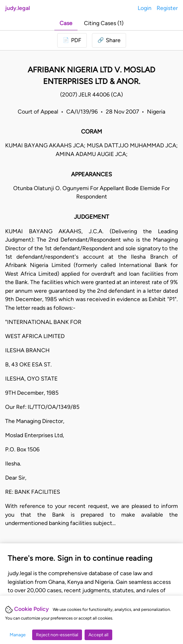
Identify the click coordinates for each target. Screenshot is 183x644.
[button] (109, 40)
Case (66, 23)
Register (167, 8)
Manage (18, 635)
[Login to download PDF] (72, 40)
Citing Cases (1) (104, 23)
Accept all (98, 635)
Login (145, 8)
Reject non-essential (57, 635)
